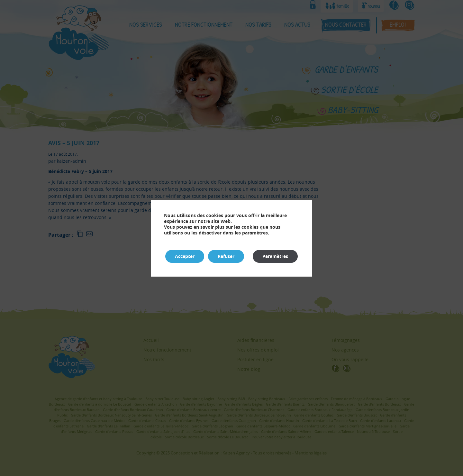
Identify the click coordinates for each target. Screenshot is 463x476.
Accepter (185, 256)
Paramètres (275, 256)
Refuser (226, 256)
